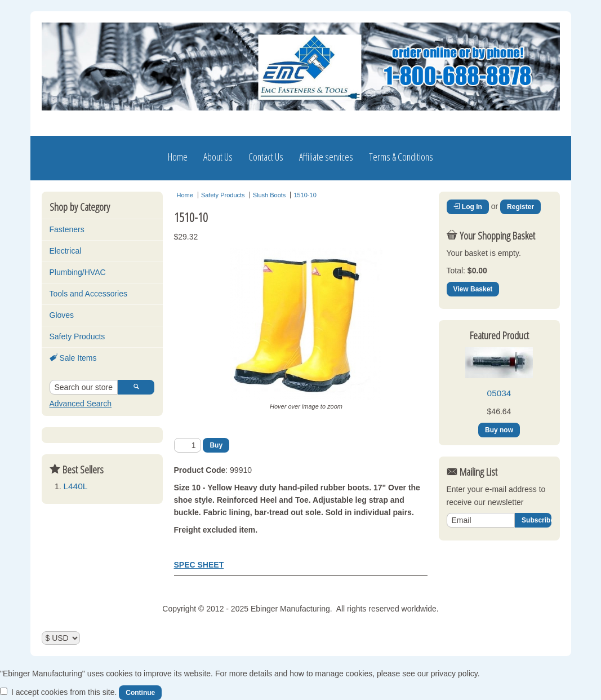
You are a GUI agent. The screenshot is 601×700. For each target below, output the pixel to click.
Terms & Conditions (401, 157)
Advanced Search (81, 404)
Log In (468, 207)
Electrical (66, 251)
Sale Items (73, 358)
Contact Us (266, 157)
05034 (499, 393)
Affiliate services (326, 157)
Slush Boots (270, 195)
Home (178, 157)
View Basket (473, 289)
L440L (76, 486)
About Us (218, 157)
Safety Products (77, 336)
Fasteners (67, 229)
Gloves (62, 315)
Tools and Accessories (89, 294)
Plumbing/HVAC (78, 272)
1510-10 (305, 195)
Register (520, 207)
